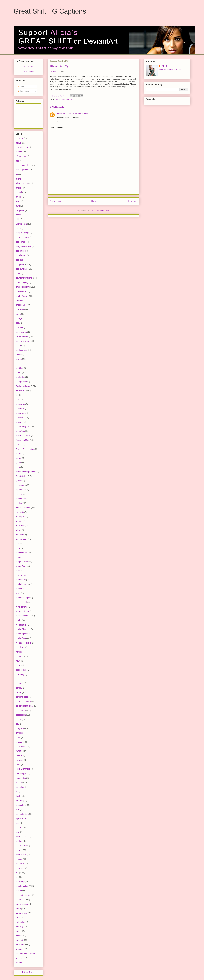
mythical (19, 647)
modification (21, 625)
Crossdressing (22, 336)
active (18, 143)
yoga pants (21, 958)
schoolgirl (20, 787)
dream (19, 372)
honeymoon (21, 499)
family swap (21, 413)
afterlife (19, 152)
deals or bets (22, 350)
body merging (22, 233)
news (18, 661)
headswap (20, 485)
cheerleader (21, 305)
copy (18, 323)
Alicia (165, 66)
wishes (19, 936)
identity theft (21, 517)
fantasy (19, 422)
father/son (20, 431)
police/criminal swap (25, 706)
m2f (17, 544)
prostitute (20, 742)
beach (19, 215)
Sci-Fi (18, 796)
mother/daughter (23, 629)
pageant (19, 683)
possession (21, 715)
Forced (19, 445)
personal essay (23, 697)
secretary (20, 800)
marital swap (21, 584)
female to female (23, 436)
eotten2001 (61, 114)
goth (18, 467)
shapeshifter (21, 805)
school (19, 782)
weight (19, 931)
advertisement (22, 147)
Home (94, 201)
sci (17, 791)
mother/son (21, 638)
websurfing (21, 922)
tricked (19, 891)
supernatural (21, 846)
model (19, 620)
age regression (22, 170)
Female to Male (23, 440)
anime (19, 197)
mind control (21, 602)
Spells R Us (21, 818)
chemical (20, 309)
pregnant (20, 728)
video (18, 909)
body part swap (23, 237)
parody (19, 688)
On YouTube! (28, 71)
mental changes (23, 598)
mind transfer (22, 607)
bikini (59, 99)
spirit (18, 823)
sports (19, 828)
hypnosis (20, 512)
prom (18, 737)
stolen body (21, 836)
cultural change (23, 341)
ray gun (19, 751)
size (18, 809)
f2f (17, 395)
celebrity (20, 300)
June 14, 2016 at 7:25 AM (77, 114)
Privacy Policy (28, 972)
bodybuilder (21, 251)
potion (19, 719)
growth (19, 481)
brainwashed (21, 291)
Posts (21, 87)
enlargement (21, 382)
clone (18, 314)
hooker (19, 503)
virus (18, 918)
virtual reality (21, 913)
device (19, 359)
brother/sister (22, 296)
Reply (59, 121)
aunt (18, 206)
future (18, 454)
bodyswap (66, 99)
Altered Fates (22, 183)
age (17, 161)
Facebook (20, 409)
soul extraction (22, 814)
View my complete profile (170, 70)
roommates (21, 778)
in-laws (19, 521)
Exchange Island (23, 386)
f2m (17, 400)
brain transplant (23, 287)
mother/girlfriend (23, 634)
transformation (22, 886)
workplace (20, 945)
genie (18, 463)
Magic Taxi (21, 566)
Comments (24, 91)
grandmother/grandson (26, 472)
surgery (19, 850)
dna (17, 364)
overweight (21, 674)
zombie (19, 963)
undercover (21, 900)
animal (19, 192)
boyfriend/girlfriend (24, 278)
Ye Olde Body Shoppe (26, 954)
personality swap (23, 701)
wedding (20, 927)
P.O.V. (19, 679)
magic (18, 557)
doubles (19, 368)
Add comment (57, 127)
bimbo (19, 228)
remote (19, 755)
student (19, 841)
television (20, 868)
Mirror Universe (23, 611)
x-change (20, 949)
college (19, 318)
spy (17, 832)
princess (20, 733)
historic (19, 494)
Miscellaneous (22, 616)
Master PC (21, 589)
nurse (18, 665)
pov (17, 724)
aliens (18, 179)
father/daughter (23, 427)
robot (18, 765)
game (18, 458)
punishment (21, 746)
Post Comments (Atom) (99, 210)
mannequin (21, 580)
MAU (18, 593)
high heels (20, 490)
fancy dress (21, 418)
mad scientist (22, 553)
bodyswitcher (22, 269)
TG (72, 99)
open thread (21, 670)
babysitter (20, 210)
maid (18, 571)
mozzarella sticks (23, 643)
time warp (20, 882)
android (19, 188)
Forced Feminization (25, 449)
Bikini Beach (21, 224)
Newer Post (56, 201)
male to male (22, 575)
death (18, 354)
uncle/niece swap (23, 895)
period (19, 692)
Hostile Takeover (23, 508)
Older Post (132, 201)
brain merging (22, 282)
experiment (21, 390)
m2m (18, 548)
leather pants (22, 539)
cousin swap (21, 332)
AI (17, 174)
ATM (18, 201)
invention (20, 535)
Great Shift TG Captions (50, 11)
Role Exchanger (23, 769)
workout (19, 940)
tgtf (17, 877)
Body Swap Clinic (24, 246)
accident (20, 138)
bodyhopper (21, 255)
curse (18, 345)
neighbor (20, 656)
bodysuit (20, 260)
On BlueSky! (28, 66)
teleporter (20, 864)
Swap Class (21, 854)
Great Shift (21, 476)
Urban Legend (22, 904)
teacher (19, 859)
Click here (54, 71)
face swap (20, 404)
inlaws (19, 530)
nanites (19, 652)
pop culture (21, 710)
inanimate (20, 526)
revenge (19, 760)
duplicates (20, 377)
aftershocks (21, 156)
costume (20, 327)
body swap (21, 242)
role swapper (22, 773)
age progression (23, 165)
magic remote (22, 562)
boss (18, 273)
